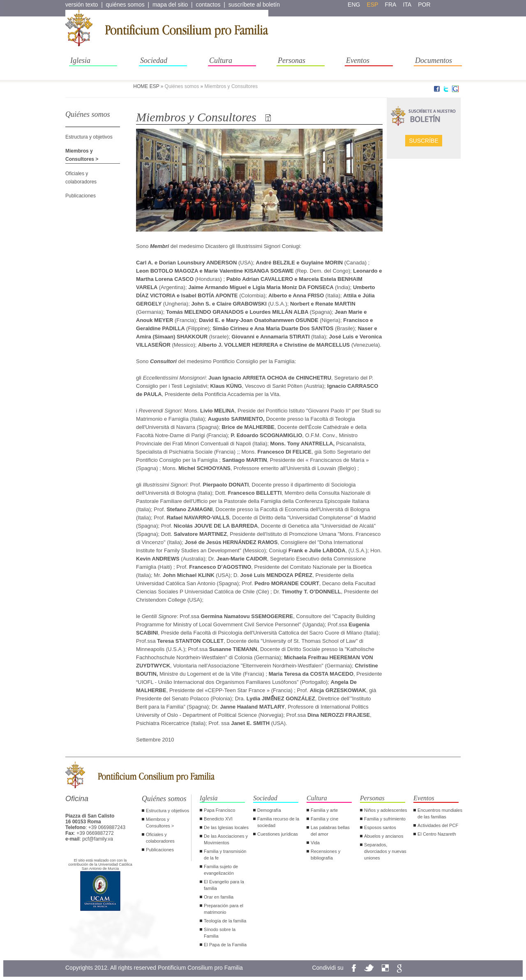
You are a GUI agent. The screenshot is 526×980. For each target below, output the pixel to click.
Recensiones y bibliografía (325, 855)
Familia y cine (324, 819)
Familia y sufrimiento (385, 819)
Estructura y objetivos (89, 137)
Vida (315, 843)
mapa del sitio (170, 5)
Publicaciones (81, 196)
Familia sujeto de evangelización (221, 870)
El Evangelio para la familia (224, 885)
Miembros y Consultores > (160, 822)
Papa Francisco (219, 810)
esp (372, 5)
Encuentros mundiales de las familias (440, 813)
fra (390, 5)
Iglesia (80, 60)
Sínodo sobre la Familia (220, 933)
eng (354, 5)
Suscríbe (424, 141)
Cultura (221, 60)
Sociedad (154, 60)
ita (407, 5)
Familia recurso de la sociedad (278, 822)
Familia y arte (324, 810)
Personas (292, 60)
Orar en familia (219, 897)
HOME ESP (146, 86)
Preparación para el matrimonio (224, 909)
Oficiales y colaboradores (160, 838)
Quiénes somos (164, 799)
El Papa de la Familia (225, 945)
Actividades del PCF (438, 825)
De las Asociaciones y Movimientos (226, 839)
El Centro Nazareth (437, 834)
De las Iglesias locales (226, 827)
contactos (208, 5)
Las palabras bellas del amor (330, 831)
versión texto (82, 5)
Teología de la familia (225, 921)
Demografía (269, 810)
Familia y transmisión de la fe (225, 855)
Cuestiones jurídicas (278, 834)
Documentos (434, 60)
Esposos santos (380, 827)
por (424, 5)
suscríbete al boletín (254, 5)
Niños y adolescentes (386, 810)
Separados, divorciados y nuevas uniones (385, 851)
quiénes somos (125, 5)
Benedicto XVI (218, 819)
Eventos (358, 60)
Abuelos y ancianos (384, 836)
